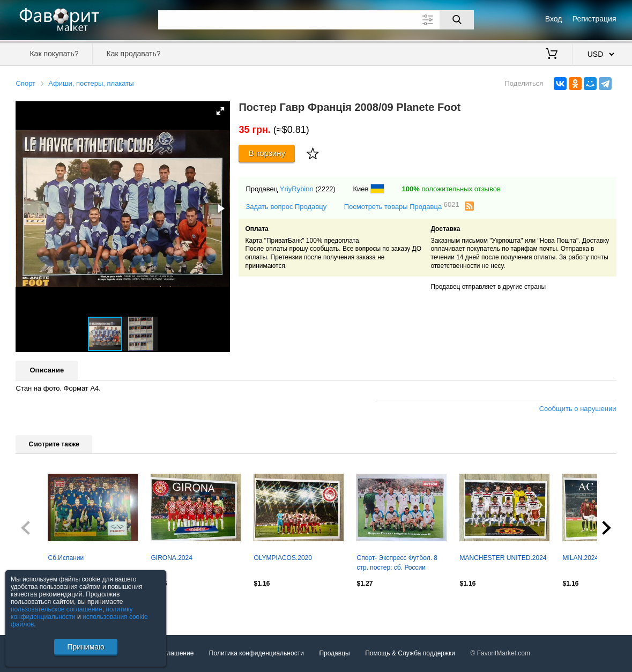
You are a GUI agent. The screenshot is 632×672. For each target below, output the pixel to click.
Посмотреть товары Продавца (402, 206)
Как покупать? (54, 54)
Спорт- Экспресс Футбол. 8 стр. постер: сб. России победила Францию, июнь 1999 (397, 564)
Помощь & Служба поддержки (410, 653)
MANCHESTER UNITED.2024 (503, 558)
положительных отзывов (451, 189)
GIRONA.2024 (171, 558)
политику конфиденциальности (72, 613)
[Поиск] (457, 20)
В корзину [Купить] (267, 153)
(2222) (325, 189)
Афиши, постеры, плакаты (91, 83)
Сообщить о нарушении (578, 409)
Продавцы (334, 653)
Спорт (25, 83)
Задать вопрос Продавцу (286, 207)
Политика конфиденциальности (256, 653)
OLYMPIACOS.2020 (283, 558)
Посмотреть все (39, 607)
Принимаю (85, 647)
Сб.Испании (66, 558)
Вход (554, 19)
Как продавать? (134, 54)
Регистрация (594, 19)
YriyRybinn (297, 189)
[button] (220, 111)
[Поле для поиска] (316, 20)
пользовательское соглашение (57, 609)
